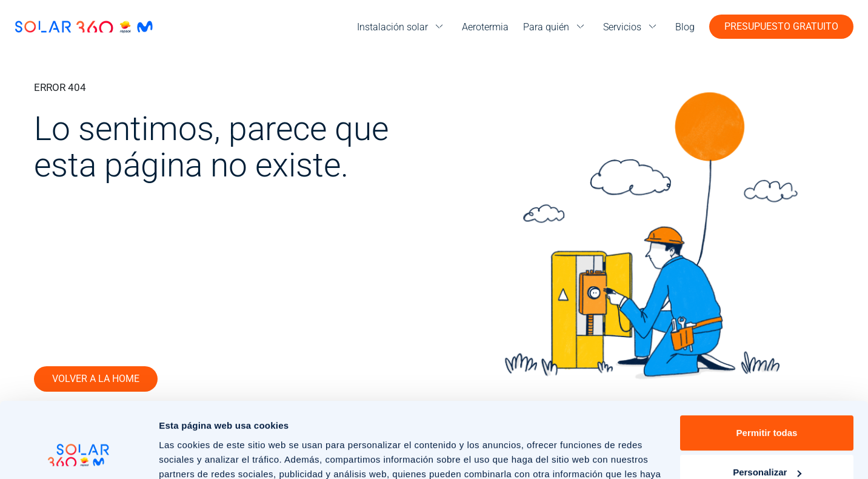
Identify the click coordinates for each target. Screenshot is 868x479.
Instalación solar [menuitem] (392, 27)
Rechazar (767, 445)
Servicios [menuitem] (622, 27)
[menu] (402, 27)
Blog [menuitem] (685, 27)
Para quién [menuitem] (546, 27)
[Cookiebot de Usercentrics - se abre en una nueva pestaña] (78, 455)
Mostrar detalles (194, 455)
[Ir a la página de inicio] (84, 27)
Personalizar (767, 405)
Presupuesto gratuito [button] (781, 26)
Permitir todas (767, 366)
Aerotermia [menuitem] (485, 27)
